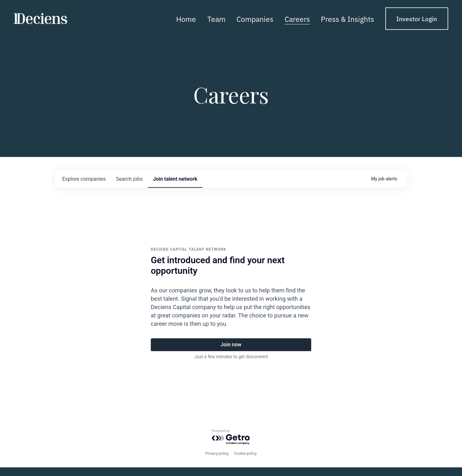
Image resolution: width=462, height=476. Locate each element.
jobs (129, 179)
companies (84, 179)
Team (216, 19)
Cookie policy (245, 454)
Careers (297, 19)
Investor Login (417, 18)
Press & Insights (347, 19)
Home (186, 19)
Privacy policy (217, 454)
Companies (255, 19)
